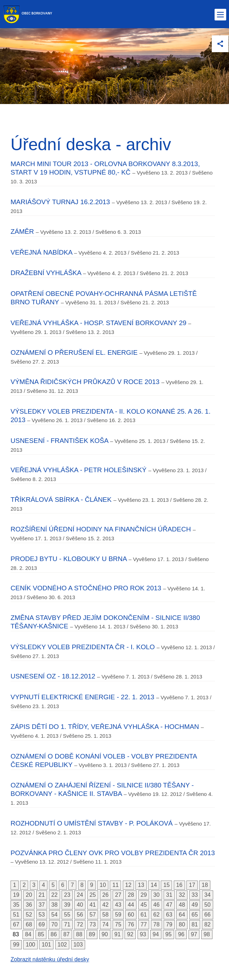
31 (169, 895)
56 (80, 915)
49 (195, 905)
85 (41, 934)
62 (157, 915)
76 (131, 924)
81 (195, 924)
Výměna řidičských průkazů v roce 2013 (85, 382)
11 (115, 885)
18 (205, 885)
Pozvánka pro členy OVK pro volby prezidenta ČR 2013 (113, 853)
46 (157, 905)
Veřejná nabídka (41, 252)
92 (130, 934)
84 (28, 934)
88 (79, 934)
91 (117, 934)
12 (128, 885)
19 (16, 895)
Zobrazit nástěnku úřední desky (50, 959)
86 (54, 934)
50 (208, 905)
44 (131, 905)
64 (182, 915)
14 (154, 885)
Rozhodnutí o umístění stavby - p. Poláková (92, 823)
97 (194, 934)
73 (93, 924)
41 (93, 905)
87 (66, 934)
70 (55, 924)
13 (141, 885)
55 (67, 915)
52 (29, 915)
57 (93, 915)
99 (16, 945)
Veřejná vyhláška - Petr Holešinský (78, 470)
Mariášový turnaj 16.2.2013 (60, 202)
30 (157, 895)
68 (29, 924)
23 (67, 895)
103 (78, 945)
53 (42, 915)
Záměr (22, 232)
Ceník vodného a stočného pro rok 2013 (86, 588)
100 (30, 945)
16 (179, 885)
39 (67, 905)
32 (182, 895)
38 (55, 905)
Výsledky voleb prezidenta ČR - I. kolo (83, 647)
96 (181, 934)
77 (144, 924)
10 (103, 885)
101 (46, 945)
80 (182, 924)
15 (166, 885)
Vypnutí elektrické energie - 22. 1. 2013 (82, 697)
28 (131, 895)
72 (80, 924)
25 (93, 895)
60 (131, 915)
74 (106, 924)
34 (208, 895)
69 (42, 924)
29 (144, 895)
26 (106, 895)
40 (80, 905)
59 (118, 915)
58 (106, 915)
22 (55, 895)
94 (156, 934)
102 (62, 945)
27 (118, 895)
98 (207, 934)
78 (157, 924)
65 (195, 915)
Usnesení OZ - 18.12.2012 (53, 676)
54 (55, 915)
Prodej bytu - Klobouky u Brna (69, 559)
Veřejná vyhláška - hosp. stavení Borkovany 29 (98, 323)
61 (144, 915)
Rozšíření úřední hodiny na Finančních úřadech (101, 529)
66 (208, 915)
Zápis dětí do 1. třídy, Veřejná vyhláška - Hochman (105, 727)
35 (16, 905)
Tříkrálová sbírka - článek (61, 500)
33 (195, 895)
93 (143, 934)
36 (29, 905)
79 (169, 924)
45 (144, 905)
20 (29, 895)
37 (42, 905)
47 (169, 905)
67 (16, 924)
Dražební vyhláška (46, 273)
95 (168, 934)
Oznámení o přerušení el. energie (74, 352)
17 (192, 885)
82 (208, 924)
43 (118, 905)
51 (16, 915)
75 (118, 924)
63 (169, 915)
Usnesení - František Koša (59, 441)
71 (67, 924)
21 (42, 895)
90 (105, 934)
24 (80, 895)
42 (106, 905)
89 (92, 934)
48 (182, 905)
